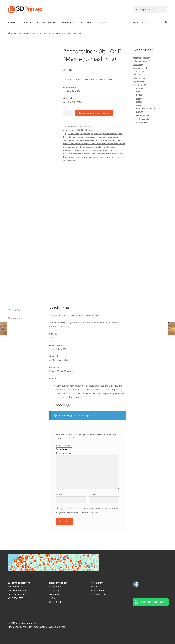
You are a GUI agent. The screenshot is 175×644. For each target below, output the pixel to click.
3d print (95, 134)
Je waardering (64, 445)
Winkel (11, 22)
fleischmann (113, 137)
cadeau (76, 137)
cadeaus (85, 137)
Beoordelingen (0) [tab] (17, 318)
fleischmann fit (71, 140)
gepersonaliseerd (87, 140)
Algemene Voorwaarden (20, 627)
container (101, 137)
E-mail (94, 494)
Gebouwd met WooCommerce (50, 627)
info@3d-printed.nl (18, 594)
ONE (78, 157)
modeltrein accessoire (85, 150)
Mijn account (68, 22)
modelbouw (108, 144)
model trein (116, 140)
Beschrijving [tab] (14, 309)
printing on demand (90, 157)
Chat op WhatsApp (154, 602)
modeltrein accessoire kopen (87, 154)
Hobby (99, 140)
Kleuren (28, 22)
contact (53, 326)
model (106, 140)
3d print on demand (108, 134)
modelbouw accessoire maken (88, 147)
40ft (120, 134)
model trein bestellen (73, 144)
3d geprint (85, 134)
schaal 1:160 (115, 157)
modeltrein (68, 150)
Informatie (85, 22)
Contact (104, 22)
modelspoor (109, 147)
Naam (59, 494)
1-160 (71, 134)
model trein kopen (93, 144)
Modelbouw (24, 33)
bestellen (68, 137)
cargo (93, 137)
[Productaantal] (68, 113)
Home (14, 33)
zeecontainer (69, 161)
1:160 (34, 33)
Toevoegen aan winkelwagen (94, 113)
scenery (104, 157)
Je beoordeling (64, 453)
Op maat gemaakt (47, 22)
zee (123, 157)
